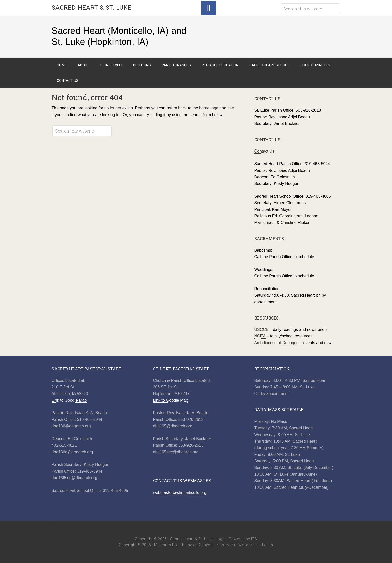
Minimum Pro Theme (173, 545)
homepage (209, 108)
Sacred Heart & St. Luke (92, 8)
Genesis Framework (217, 545)
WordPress (249, 545)
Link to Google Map (69, 400)
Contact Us (264, 151)
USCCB (262, 330)
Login (221, 539)
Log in (268, 545)
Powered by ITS (243, 539)
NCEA (260, 336)
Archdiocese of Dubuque (277, 343)
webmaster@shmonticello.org (180, 492)
